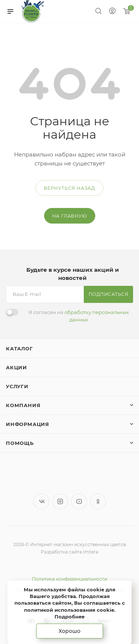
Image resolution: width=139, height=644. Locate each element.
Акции (16, 367)
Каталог (19, 349)
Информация (28, 424)
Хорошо (69, 631)
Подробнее (69, 617)
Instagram (60, 501)
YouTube (79, 501)
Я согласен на (79, 316)
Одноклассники (98, 501)
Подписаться (109, 294)
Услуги (17, 386)
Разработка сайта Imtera (69, 552)
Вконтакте (41, 501)
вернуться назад (69, 188)
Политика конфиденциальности (69, 579)
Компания (23, 405)
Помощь (20, 443)
